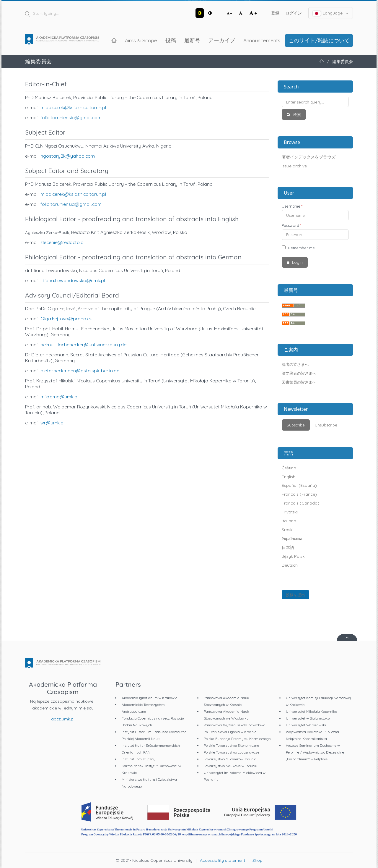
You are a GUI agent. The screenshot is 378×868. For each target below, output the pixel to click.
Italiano (289, 521)
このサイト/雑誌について (319, 40)
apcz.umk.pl (63, 719)
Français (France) (299, 494)
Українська (292, 539)
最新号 (192, 40)
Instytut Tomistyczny (139, 759)
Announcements (262, 40)
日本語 (288, 547)
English (289, 477)
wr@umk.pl (52, 423)
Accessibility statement (223, 860)
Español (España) (299, 485)
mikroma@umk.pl (59, 397)
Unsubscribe (326, 425)
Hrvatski (290, 512)
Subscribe (296, 425)
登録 (275, 13)
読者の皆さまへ (295, 364)
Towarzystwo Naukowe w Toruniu (230, 766)
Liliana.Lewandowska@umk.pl (73, 280)
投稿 (171, 40)
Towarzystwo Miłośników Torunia (230, 759)
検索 (296, 114)
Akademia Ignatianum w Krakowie (149, 698)
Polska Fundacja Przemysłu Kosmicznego (237, 739)
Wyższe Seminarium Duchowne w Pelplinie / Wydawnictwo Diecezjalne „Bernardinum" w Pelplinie (315, 752)
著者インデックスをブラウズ (309, 157)
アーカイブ (222, 40)
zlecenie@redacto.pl (62, 242)
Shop (258, 860)
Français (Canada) (300, 503)
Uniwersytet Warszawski (306, 725)
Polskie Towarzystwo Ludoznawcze (232, 752)
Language (331, 13)
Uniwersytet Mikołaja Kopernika (312, 711)
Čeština (289, 468)
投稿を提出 (295, 595)
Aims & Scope (141, 40)
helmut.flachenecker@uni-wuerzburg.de (83, 345)
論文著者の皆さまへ (299, 373)
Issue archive (294, 166)
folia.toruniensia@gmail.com (71, 117)
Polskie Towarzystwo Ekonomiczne (231, 745)
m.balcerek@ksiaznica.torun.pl (73, 107)
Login (297, 262)
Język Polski (294, 556)
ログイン (294, 13)
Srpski (287, 530)
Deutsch (290, 565)
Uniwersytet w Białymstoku (308, 718)
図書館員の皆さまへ (299, 382)
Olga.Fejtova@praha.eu (66, 319)
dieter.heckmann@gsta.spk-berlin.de (80, 371)
